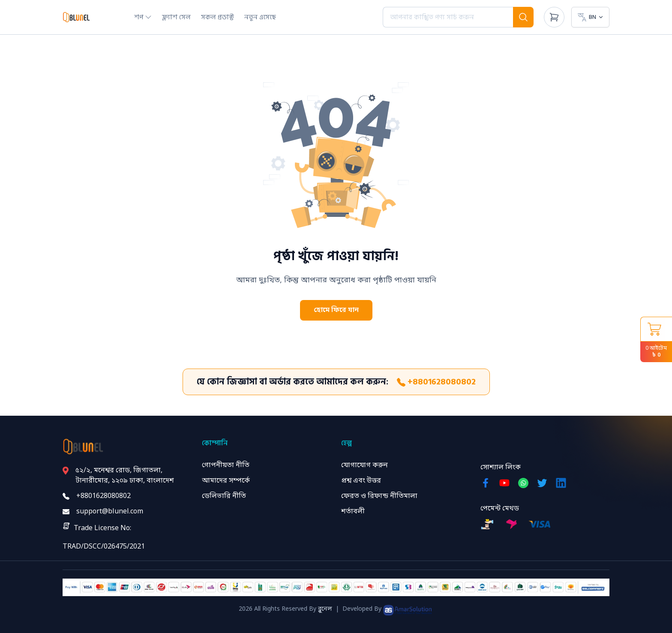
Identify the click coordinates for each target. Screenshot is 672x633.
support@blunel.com (110, 512)
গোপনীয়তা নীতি (226, 465)
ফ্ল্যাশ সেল (176, 17)
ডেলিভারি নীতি (224, 496)
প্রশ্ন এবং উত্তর (361, 481)
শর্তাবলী (353, 512)
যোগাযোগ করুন (364, 465)
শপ (143, 17)
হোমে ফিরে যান (336, 310)
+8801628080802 (436, 382)
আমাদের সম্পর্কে (226, 481)
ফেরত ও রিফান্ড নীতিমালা (379, 496)
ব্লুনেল (325, 609)
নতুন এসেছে (260, 17)
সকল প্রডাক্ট (217, 17)
